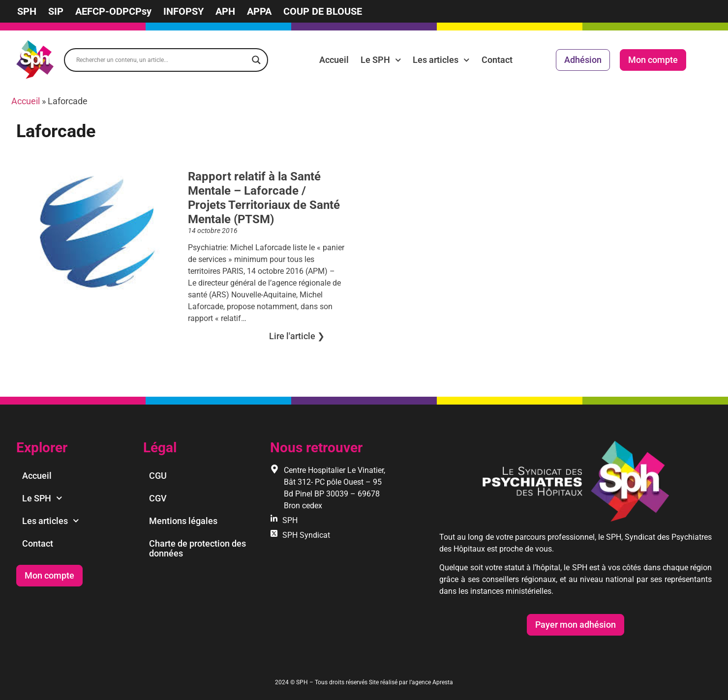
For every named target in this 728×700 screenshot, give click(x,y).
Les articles (441, 60)
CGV (158, 498)
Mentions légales (183, 521)
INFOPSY (183, 11)
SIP (56, 11)
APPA (259, 11)
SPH (27, 11)
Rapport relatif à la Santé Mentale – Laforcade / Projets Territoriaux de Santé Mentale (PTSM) (264, 198)
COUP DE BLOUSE (323, 11)
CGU (158, 476)
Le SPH (381, 60)
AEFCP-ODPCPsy (113, 11)
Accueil (334, 60)
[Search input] (162, 60)
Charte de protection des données (197, 548)
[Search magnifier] (256, 60)
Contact (497, 60)
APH (225, 11)
